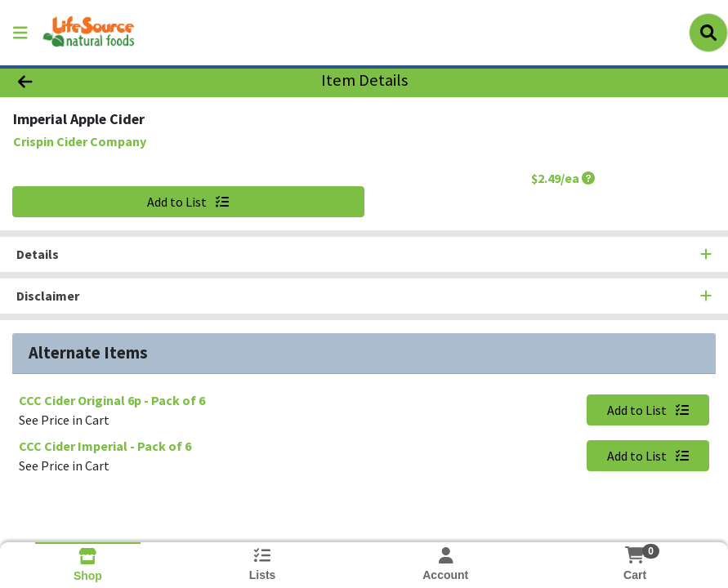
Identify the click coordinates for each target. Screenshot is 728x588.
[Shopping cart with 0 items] (635, 555)
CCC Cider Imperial (105, 446)
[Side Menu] (20, 33)
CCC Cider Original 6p (112, 400)
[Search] (708, 33)
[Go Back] (101, 80)
